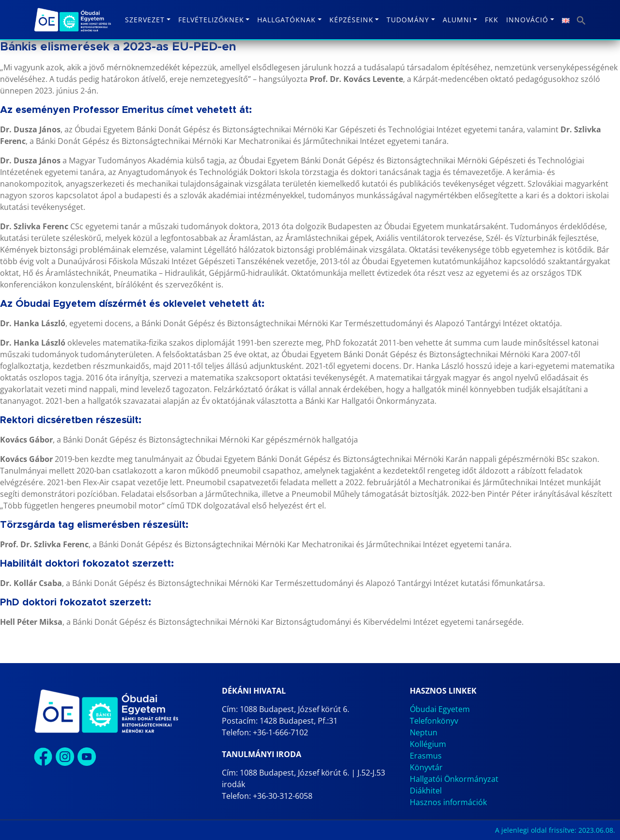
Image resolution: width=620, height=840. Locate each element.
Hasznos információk (448, 802)
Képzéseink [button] (351, 20)
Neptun (424, 732)
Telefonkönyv (434, 721)
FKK (492, 20)
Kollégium (428, 744)
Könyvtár (426, 767)
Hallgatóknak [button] (287, 20)
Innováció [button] (527, 20)
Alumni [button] (457, 20)
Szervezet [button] (145, 20)
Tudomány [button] (408, 20)
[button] (581, 20)
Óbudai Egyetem (440, 709)
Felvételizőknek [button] (211, 20)
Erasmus (426, 756)
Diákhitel (426, 791)
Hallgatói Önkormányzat (454, 779)
